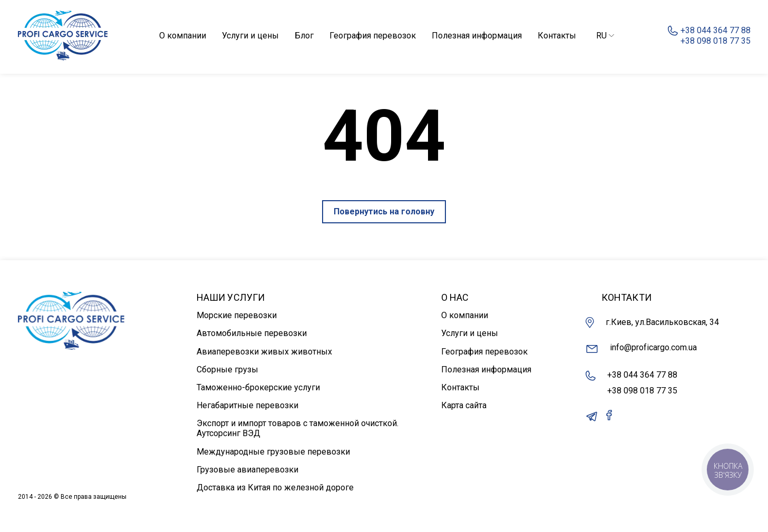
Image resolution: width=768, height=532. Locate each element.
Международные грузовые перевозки (273, 452)
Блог (304, 36)
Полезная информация (477, 36)
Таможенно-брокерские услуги (258, 387)
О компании (183, 36)
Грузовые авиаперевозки (247, 470)
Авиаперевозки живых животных (264, 352)
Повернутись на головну (384, 211)
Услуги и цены (250, 36)
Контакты (557, 36)
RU (605, 36)
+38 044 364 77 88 (642, 375)
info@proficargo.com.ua (641, 349)
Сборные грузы (227, 370)
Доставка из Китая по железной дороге (275, 487)
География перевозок (373, 36)
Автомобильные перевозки (252, 333)
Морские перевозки (237, 315)
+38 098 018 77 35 (642, 391)
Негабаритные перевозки (247, 405)
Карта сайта (464, 405)
